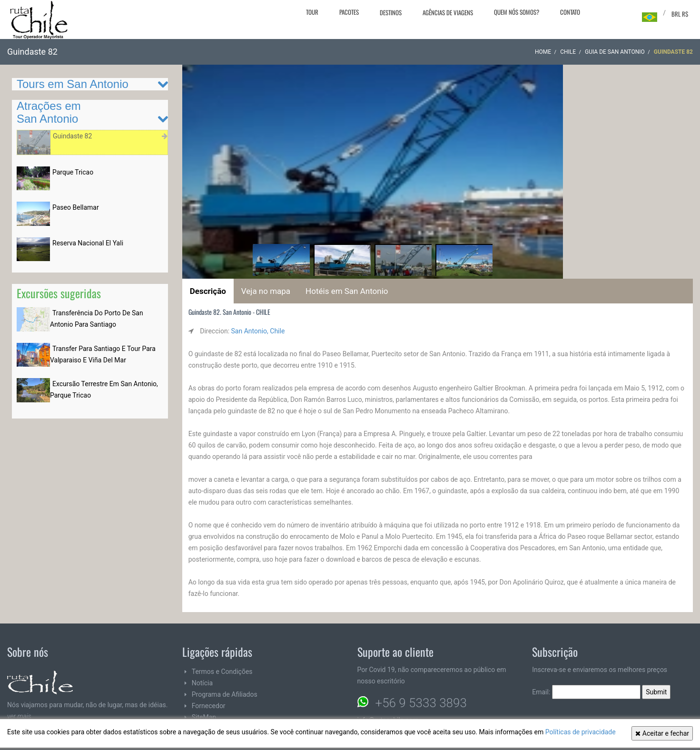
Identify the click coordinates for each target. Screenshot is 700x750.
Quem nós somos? (517, 12)
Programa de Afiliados (225, 694)
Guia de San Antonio (615, 52)
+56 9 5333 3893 (421, 703)
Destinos (391, 12)
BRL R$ (680, 14)
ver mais (19, 716)
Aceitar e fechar (662, 733)
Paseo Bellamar (76, 207)
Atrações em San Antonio (49, 112)
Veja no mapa (266, 291)
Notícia (202, 683)
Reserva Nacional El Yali (88, 243)
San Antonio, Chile (258, 331)
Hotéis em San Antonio (347, 291)
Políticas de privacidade (581, 732)
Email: (586, 692)
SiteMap (204, 717)
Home (543, 52)
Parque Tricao (73, 172)
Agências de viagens (448, 12)
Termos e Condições (222, 672)
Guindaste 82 (72, 136)
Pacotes (349, 12)
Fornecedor (209, 706)
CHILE (568, 52)
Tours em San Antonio (73, 84)
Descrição (208, 291)
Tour (312, 12)
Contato (570, 12)
